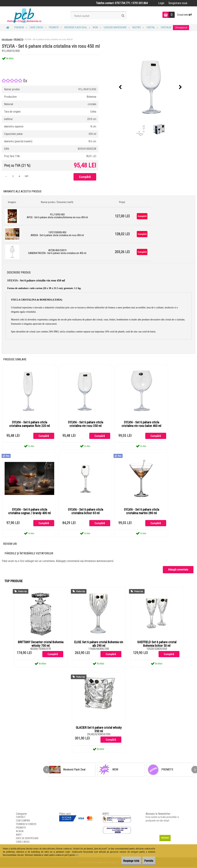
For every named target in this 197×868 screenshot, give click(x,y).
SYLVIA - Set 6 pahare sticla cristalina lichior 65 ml (85, 512)
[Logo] (24, 15)
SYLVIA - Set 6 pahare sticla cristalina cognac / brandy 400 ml (29, 512)
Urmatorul (181, 28)
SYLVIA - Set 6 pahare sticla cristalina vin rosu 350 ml (85, 424)
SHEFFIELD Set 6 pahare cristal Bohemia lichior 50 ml (157, 645)
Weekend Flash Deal (76, 27)
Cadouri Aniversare (115, 27)
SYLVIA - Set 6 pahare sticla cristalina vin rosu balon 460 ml (141, 424)
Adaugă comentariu (178, 570)
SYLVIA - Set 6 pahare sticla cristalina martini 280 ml (141, 512)
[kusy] (13, 176)
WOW (95, 27)
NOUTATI (137, 27)
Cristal (151, 27)
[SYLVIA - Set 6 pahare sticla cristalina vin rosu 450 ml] (150, 87)
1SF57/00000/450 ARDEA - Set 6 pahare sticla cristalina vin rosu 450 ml (57, 234)
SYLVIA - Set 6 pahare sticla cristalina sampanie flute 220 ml (29, 424)
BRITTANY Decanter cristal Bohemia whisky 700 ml (41, 645)
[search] (123, 16)
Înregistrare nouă (178, 3)
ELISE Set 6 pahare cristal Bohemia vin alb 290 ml (99, 645)
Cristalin (166, 27)
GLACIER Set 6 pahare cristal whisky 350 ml (99, 730)
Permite (146, 861)
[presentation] (120, 87)
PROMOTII (54, 27)
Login (161, 3)
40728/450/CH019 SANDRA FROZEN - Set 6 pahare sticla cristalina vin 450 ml (57, 252)
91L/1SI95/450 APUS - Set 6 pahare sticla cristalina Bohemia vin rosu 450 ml (57, 216)
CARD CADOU (36, 27)
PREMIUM (19, 27)
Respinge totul (123, 861)
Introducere (7, 39)
